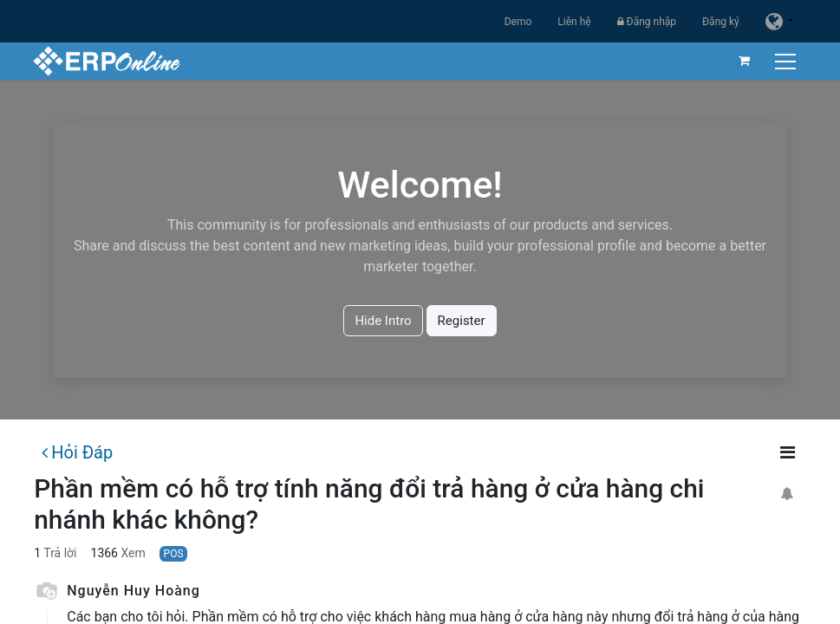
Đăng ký (721, 22)
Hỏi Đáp (77, 452)
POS (174, 554)
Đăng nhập (647, 22)
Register (462, 321)
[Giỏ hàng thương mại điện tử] (743, 61)
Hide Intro (383, 321)
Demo (518, 22)
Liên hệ (574, 22)
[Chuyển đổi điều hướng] (786, 61)
